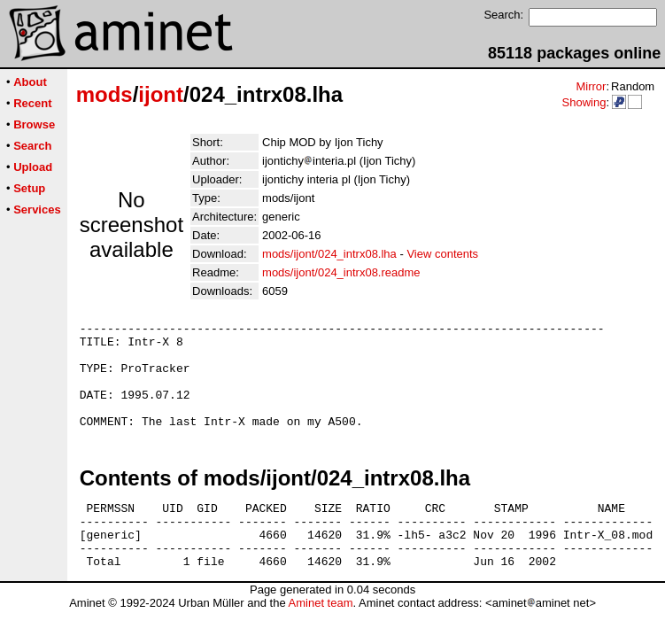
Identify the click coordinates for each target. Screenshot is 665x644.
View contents (442, 254)
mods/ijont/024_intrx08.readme (341, 272)
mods (104, 94)
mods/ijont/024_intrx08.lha (329, 254)
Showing (584, 102)
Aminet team (320, 637)
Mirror (591, 86)
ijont (161, 94)
